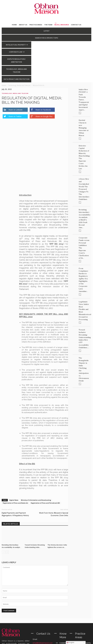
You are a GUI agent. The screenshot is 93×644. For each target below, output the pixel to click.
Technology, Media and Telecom (16, 70)
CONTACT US (76, 25)
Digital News (14, 462)
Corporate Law (16, 52)
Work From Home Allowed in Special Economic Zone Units (54, 476)
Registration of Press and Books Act (15, 465)
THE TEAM (48, 25)
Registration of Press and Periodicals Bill (45, 465)
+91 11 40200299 (44, 616)
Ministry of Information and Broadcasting (36, 462)
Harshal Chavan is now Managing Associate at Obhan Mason (84, 128)
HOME (14, 25)
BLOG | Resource (62, 25)
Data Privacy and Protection (17, 79)
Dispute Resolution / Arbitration (16, 60)
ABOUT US (23, 25)
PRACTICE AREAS (36, 25)
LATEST (47, 31)
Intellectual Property (16, 45)
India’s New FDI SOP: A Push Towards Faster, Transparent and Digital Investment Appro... (84, 100)
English (70, 643)
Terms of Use (60, 641)
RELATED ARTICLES (11, 486)
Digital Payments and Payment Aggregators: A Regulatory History (15, 476)
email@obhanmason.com (43, 605)
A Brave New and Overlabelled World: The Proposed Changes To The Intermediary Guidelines (84, 189)
